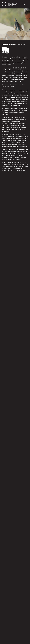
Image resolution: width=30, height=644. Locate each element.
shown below (5, 115)
